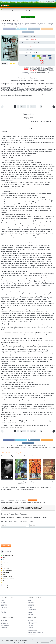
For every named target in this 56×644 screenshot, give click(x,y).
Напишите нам (33, 71)
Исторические (4, 606)
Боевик (3, 600)
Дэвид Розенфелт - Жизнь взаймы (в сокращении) (35, 482)
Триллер (32, 46)
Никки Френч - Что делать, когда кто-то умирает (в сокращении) (21, 482)
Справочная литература (8, 579)
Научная (30, 607)
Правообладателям (32, 631)
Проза (4, 566)
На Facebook (8, 29)
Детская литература (7, 570)
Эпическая (30, 614)
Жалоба (26, 69)
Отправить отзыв (6, 546)
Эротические (4, 629)
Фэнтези (30, 613)
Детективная (31, 604)
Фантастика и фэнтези (8, 556)
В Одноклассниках (48, 29)
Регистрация (51, 1)
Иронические (4, 604)
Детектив (3, 602)
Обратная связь (31, 634)
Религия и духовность (8, 577)
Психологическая (32, 609)
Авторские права (28, 17)
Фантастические (5, 624)
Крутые (3, 609)
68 (41, 107)
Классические (4, 607)
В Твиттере (20, 29)
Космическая (31, 606)
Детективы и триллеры (8, 560)
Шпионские (3, 613)
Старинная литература (8, 581)
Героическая (31, 602)
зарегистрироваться (17, 509)
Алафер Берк (33, 40)
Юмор (4, 583)
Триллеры (3, 611)
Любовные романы (7, 558)
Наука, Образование (8, 562)
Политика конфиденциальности (35, 632)
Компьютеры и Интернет (8, 585)
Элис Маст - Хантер (7, 481)
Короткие (3, 622)
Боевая (29, 600)
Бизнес (5, 575)
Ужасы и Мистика (32, 611)
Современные (4, 627)
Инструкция (32, 74)
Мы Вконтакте (28, 32)
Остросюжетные (5, 625)
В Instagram (34, 29)
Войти (43, 1)
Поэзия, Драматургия (8, 587)
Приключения (6, 568)
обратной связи (45, 642)
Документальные (7, 564)
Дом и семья (6, 572)
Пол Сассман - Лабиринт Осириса (49, 482)
